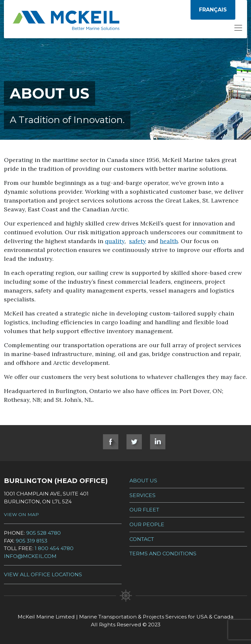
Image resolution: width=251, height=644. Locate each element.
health (169, 241)
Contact (142, 539)
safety (138, 241)
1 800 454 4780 (54, 548)
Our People (147, 524)
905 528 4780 (43, 533)
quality (115, 241)
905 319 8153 (32, 541)
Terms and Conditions (163, 554)
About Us (143, 481)
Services (142, 495)
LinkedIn (158, 442)
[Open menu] (238, 30)
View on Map (21, 514)
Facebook (111, 442)
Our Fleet (144, 510)
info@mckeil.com (30, 556)
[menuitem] (213, 10)
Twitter (134, 442)
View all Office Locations (43, 574)
